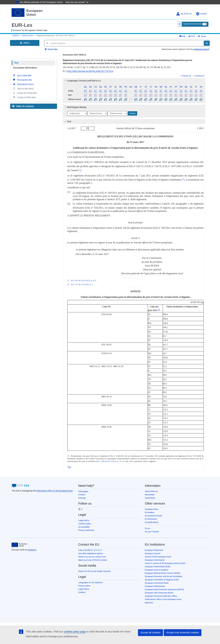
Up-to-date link (22, 75)
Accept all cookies (150, 633)
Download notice (23, 84)
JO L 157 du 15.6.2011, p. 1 (82, 284)
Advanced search (201, 49)
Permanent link (22, 80)
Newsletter (150, 495)
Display (132, 113)
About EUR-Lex (151, 491)
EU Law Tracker (152, 532)
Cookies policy (85, 524)
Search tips (51, 49)
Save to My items (23, 88)
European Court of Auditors (157, 570)
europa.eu (32, 550)
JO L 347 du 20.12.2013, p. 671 (83, 281)
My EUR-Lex (184, 14)
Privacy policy (84, 586)
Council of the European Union (158, 557)
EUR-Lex (22, 25)
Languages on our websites (90, 582)
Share (202, 36)
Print (192, 36)
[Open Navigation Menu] (25, 43)
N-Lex (147, 528)
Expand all (186, 76)
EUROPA (16, 36)
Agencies (149, 603)
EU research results (153, 516)
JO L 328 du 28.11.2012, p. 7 (109, 461)
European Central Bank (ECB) (158, 567)
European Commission (155, 560)
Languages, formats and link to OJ (82, 81)
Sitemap (82, 498)
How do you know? (77, 2)
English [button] (201, 14)
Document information (25, 68)
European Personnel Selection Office (161, 596)
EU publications (152, 522)
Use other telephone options (91, 553)
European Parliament (154, 550)
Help (182, 36)
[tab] (134, 81)
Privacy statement (86, 530)
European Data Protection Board (159, 593)
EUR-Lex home (28, 36)
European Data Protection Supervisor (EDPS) (164, 589)
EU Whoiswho (151, 519)
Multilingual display (75, 107)
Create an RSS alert (24, 97)
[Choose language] (77, 113)
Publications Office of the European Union (55, 491)
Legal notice (84, 520)
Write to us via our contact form (92, 557)
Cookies (82, 592)
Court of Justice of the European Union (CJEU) (165, 563)
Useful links (150, 498)
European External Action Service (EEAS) (163, 573)
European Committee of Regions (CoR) (162, 580)
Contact (82, 495)
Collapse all (199, 76)
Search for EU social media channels (94, 571)
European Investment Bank (157, 583)
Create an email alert (25, 93)
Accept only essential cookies (183, 633)
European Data (151, 509)
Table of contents (23, 106)
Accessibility (84, 527)
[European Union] (19, 545)
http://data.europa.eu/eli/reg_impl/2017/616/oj (90, 71)
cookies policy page (75, 632)
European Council (152, 553)
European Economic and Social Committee (164, 576)
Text (16, 63)
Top (69, 467)
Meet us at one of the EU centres (93, 560)
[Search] (207, 43)
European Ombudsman (155, 586)
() (80, 170)
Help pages (83, 491)
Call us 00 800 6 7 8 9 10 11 (90, 550)
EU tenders (150, 512)
